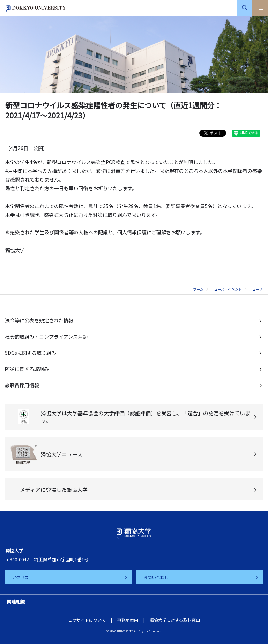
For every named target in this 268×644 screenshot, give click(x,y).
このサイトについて (87, 620)
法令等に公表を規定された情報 (39, 320)
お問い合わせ (156, 577)
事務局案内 (128, 620)
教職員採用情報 (22, 385)
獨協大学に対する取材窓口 (175, 620)
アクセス (20, 577)
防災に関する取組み (27, 369)
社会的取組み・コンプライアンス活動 (46, 337)
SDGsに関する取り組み (31, 353)
